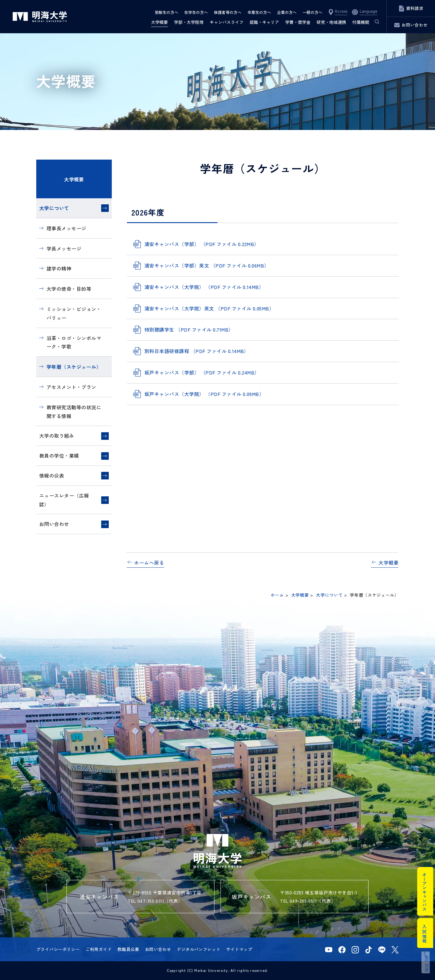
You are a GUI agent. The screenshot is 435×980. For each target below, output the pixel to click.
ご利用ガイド (99, 949)
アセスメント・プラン (71, 387)
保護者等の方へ (228, 12)
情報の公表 (52, 475)
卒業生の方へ (259, 12)
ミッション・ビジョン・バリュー (74, 313)
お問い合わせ (54, 524)
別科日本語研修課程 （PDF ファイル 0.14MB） (197, 351)
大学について (54, 208)
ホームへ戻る (149, 563)
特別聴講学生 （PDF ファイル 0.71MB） (189, 329)
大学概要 (74, 179)
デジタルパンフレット (198, 949)
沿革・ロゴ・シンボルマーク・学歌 (74, 342)
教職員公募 (128, 949)
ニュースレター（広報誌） (64, 500)
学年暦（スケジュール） (74, 367)
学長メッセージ (64, 248)
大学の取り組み (57, 436)
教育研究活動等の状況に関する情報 (74, 412)
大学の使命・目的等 (69, 289)
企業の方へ (287, 12)
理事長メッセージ (66, 228)
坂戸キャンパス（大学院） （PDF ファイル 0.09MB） (204, 394)
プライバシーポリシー (58, 949)
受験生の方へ (166, 12)
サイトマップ (239, 949)
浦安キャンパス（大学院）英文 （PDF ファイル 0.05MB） (209, 308)
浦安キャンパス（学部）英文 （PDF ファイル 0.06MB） (207, 265)
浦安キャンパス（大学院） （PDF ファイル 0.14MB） (204, 287)
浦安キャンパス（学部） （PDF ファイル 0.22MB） (202, 244)
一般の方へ (313, 12)
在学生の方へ (196, 12)
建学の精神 (59, 268)
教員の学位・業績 (59, 456)
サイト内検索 (374, 22)
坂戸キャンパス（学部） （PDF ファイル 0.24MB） (202, 372)
